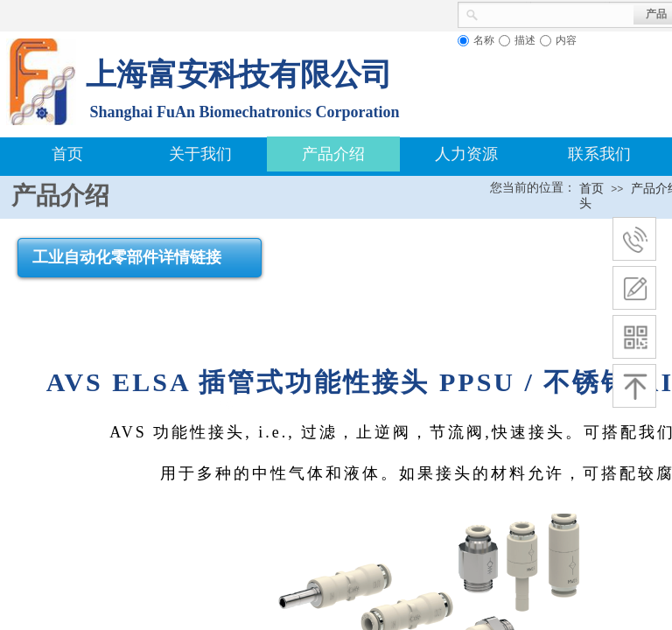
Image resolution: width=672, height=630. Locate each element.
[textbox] (556, 13)
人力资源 (466, 154)
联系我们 (599, 154)
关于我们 (200, 154)
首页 (67, 154)
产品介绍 (333, 154)
